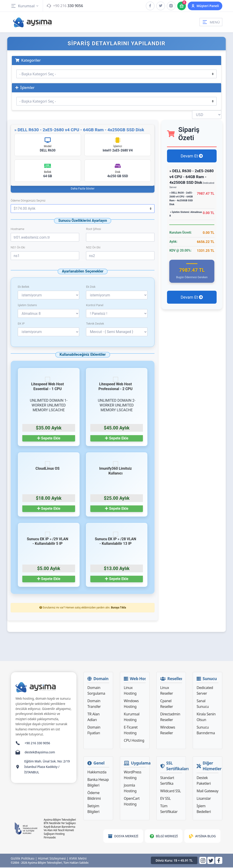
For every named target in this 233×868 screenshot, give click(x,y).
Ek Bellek (24, 288)
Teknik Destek (95, 324)
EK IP (21, 324)
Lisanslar (204, 799)
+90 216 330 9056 (37, 744)
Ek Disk (91, 288)
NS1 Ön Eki (18, 248)
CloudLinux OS (48, 467)
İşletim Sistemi (27, 306)
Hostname (18, 230)
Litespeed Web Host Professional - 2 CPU (115, 385)
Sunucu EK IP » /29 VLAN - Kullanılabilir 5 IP (48, 540)
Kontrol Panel (95, 306)
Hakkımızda (97, 773)
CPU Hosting (134, 741)
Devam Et (192, 156)
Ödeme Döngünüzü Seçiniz (28, 201)
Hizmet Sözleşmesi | (53, 859)
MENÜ (211, 22)
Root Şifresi (94, 230)
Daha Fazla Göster (83, 189)
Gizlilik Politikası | (24, 859)
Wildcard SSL (171, 792)
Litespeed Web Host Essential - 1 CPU (48, 385)
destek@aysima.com (40, 753)
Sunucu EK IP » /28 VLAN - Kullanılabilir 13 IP (116, 540)
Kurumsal (25, 6)
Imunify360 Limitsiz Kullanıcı (115, 469)
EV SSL (165, 799)
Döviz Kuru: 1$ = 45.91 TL (174, 861)
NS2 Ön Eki (93, 248)
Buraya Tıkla (119, 608)
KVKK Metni (78, 859)
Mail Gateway (208, 792)
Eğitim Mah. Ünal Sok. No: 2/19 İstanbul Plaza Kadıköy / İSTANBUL (47, 768)
